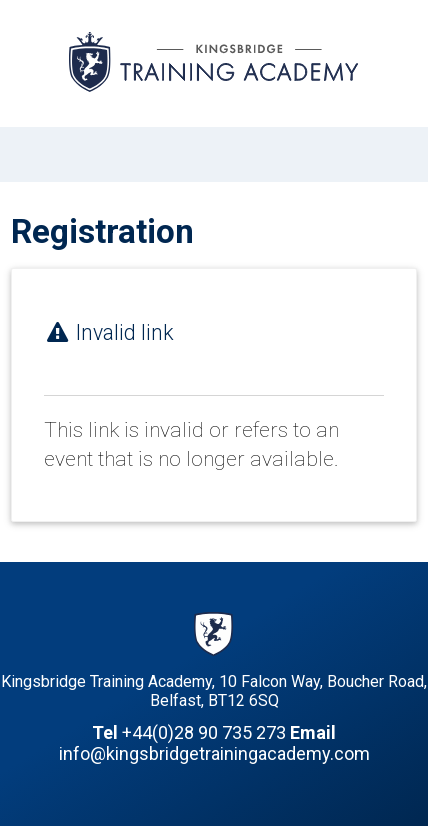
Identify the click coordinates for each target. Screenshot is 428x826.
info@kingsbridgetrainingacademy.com (214, 753)
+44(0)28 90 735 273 (204, 732)
